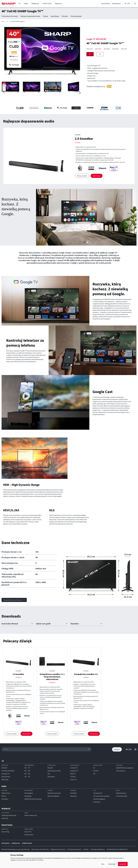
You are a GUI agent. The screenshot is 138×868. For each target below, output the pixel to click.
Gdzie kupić (97, 176)
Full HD (96, 771)
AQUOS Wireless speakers (125, 768)
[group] (42, 52)
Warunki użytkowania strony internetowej (16, 849)
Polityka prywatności (74, 849)
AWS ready (5, 780)
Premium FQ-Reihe (8, 771)
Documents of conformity (40, 849)
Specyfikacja (55, 16)
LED (49, 774)
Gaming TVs (6, 774)
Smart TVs (28, 832)
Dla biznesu (106, 4)
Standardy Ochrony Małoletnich (117, 849)
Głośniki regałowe (53, 796)
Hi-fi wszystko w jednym (101, 796)
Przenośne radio (122, 796)
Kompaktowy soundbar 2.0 (86, 674)
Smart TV (73, 780)
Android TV (74, 768)
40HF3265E (90, 49)
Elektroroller (29, 835)
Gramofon (97, 802)
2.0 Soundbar (84, 139)
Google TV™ (74, 771)
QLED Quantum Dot (54, 771)
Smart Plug (5, 832)
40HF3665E (115, 49)
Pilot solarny (121, 771)
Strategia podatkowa (98, 849)
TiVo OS (73, 777)
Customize (112, 864)
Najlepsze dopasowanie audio (30, 16)
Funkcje (45, 16)
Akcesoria (74, 796)
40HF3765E (124, 49)
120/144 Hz (51, 777)
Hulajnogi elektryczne (9, 815)
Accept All (123, 864)
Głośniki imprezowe (54, 793)
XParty (4, 796)
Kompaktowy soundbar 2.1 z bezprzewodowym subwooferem (52, 677)
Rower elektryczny (31, 815)
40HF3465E (107, 49)
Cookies (86, 849)
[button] (80, 93)
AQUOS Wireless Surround (33, 799)
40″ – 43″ (27, 774)
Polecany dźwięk (76, 16)
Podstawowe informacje (10, 16)
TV (19, 4)
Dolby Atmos (6, 777)
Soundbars (28, 796)
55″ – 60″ (27, 771)
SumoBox (5, 799)
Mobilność (35, 4)
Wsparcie (58, 4)
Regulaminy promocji (58, 849)
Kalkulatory (116, 4)
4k (94, 768)
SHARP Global (27, 843)
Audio (26, 4)
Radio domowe (121, 793)
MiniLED (4, 768)
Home (3, 21)
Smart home (47, 4)
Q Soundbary (29, 793)
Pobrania (65, 16)
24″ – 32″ (27, 777)
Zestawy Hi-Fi (98, 793)
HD (94, 774)
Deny (103, 864)
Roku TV (73, 774)
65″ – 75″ (27, 768)
